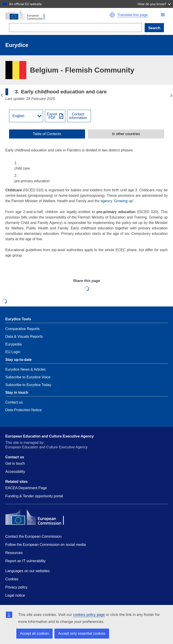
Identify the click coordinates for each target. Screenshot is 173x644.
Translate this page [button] (133, 15)
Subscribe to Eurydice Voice (28, 377)
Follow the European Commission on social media (46, 545)
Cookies (12, 579)
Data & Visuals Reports (24, 337)
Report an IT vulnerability (26, 561)
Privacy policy (17, 587)
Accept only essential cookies (82, 633)
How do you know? (154, 4)
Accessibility (15, 472)
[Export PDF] (55, 116)
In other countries (126, 134)
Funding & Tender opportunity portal (34, 496)
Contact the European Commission (34, 536)
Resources (14, 553)
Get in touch (15, 463)
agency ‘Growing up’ (117, 201)
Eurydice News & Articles (26, 369)
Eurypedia (14, 344)
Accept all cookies (34, 633)
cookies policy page (89, 615)
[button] (163, 15)
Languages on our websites (28, 571)
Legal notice (15, 595)
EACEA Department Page (26, 488)
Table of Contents (47, 134)
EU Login (13, 352)
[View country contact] (79, 116)
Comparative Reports (23, 329)
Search (154, 28)
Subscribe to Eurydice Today (28, 385)
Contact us (14, 402)
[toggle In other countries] (126, 134)
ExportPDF (52, 116)
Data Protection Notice (24, 410)
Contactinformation (78, 116)
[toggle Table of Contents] (47, 134)
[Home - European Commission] (52, 15)
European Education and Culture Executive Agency (50, 436)
